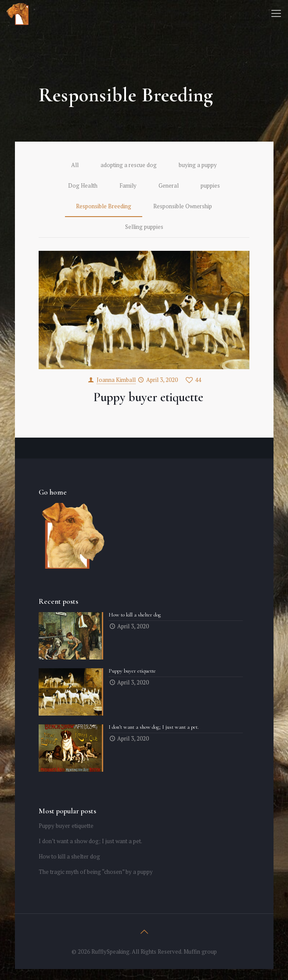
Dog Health (83, 185)
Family (128, 185)
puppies (210, 185)
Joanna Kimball (116, 380)
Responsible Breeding (104, 206)
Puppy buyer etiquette (148, 397)
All (75, 165)
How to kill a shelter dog (69, 856)
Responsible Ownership (183, 206)
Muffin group (200, 951)
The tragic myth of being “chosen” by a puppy (96, 872)
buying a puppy (198, 165)
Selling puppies (144, 227)
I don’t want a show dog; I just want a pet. (90, 841)
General (169, 185)
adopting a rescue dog (129, 165)
